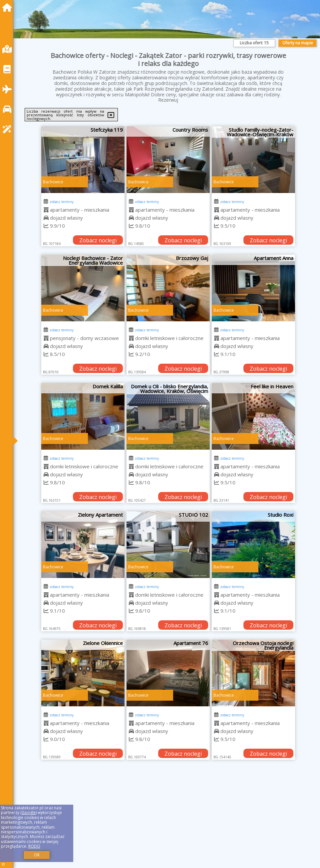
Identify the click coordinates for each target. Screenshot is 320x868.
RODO (34, 846)
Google (29, 812)
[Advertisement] (168, 821)
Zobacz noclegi (98, 240)
